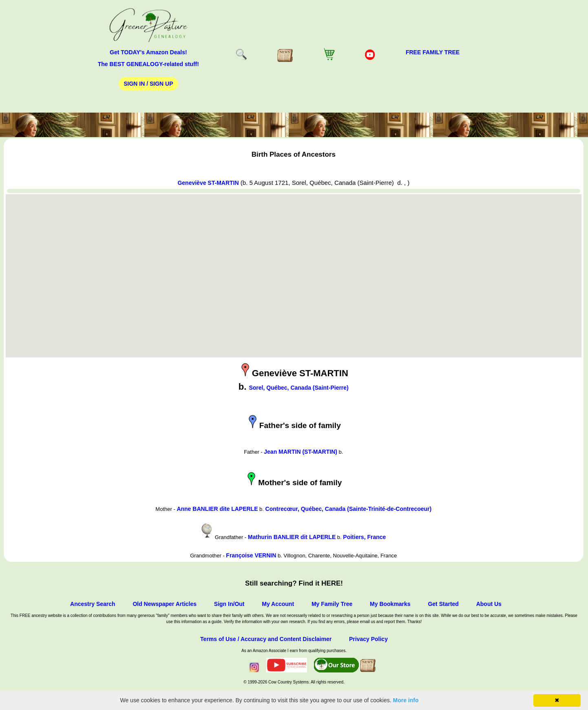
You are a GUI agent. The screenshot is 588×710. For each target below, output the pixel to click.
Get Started (443, 604)
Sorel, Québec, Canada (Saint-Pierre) (298, 388)
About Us (489, 604)
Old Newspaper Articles (165, 604)
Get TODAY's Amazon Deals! (148, 52)
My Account (278, 604)
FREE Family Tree (433, 52)
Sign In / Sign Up (148, 84)
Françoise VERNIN (251, 555)
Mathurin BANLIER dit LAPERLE (292, 537)
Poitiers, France (364, 537)
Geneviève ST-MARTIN (208, 183)
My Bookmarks (390, 604)
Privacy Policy (368, 639)
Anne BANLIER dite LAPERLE (217, 509)
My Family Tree (332, 604)
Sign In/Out (229, 604)
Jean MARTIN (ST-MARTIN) (301, 452)
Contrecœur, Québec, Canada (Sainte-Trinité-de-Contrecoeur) (349, 509)
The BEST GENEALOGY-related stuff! (148, 64)
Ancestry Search (93, 604)
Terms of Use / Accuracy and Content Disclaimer (266, 639)
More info (406, 700)
